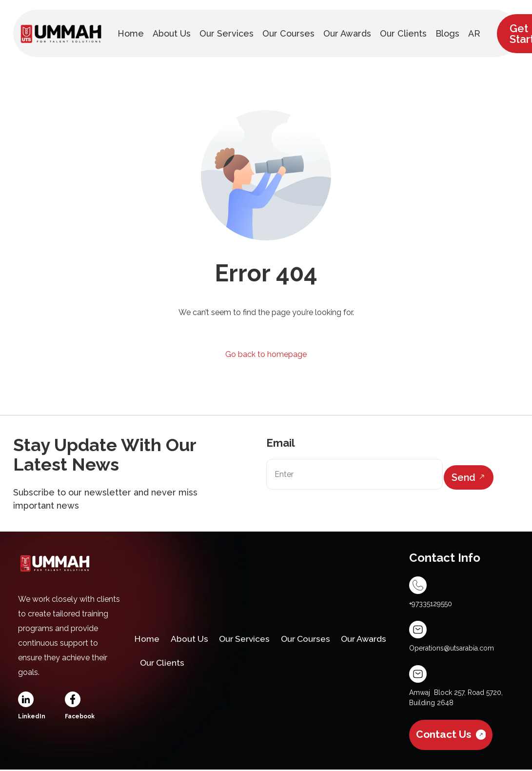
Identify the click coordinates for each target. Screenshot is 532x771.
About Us (192, 638)
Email (281, 443)
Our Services (249, 638)
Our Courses (314, 638)
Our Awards (164, 664)
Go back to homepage (266, 354)
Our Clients (223, 664)
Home (148, 638)
